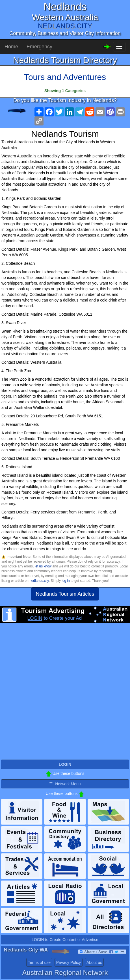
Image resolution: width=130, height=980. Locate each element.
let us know (43, 566)
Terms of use (39, 962)
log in (66, 581)
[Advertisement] (65, 694)
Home (11, 47)
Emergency (39, 47)
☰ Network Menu (65, 784)
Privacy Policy (69, 962)
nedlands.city (39, 581)
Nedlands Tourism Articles (65, 594)
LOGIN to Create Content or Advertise (65, 940)
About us (94, 962)
